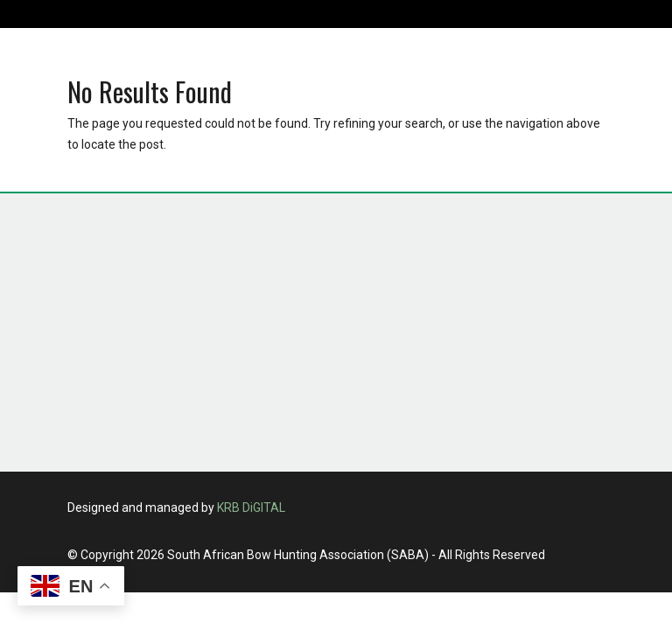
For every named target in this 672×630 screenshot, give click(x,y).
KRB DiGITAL (251, 507)
